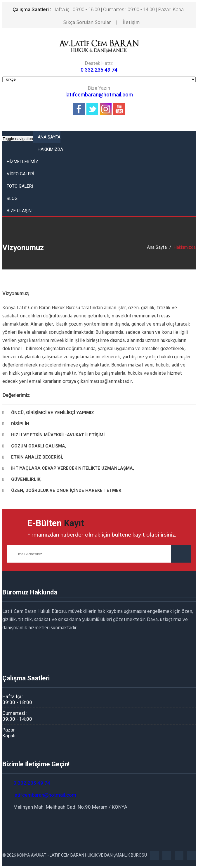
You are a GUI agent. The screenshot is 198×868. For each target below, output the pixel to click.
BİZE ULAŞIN (19, 211)
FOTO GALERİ (20, 186)
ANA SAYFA (49, 137)
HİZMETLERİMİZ (22, 162)
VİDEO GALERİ (20, 174)
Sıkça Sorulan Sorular (87, 23)
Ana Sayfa (157, 247)
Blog (12, 198)
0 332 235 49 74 (99, 70)
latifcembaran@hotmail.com (99, 95)
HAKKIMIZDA (50, 149)
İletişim (131, 23)
